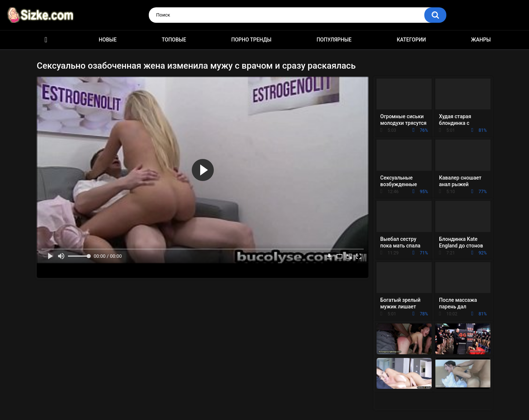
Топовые (174, 40)
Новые (108, 40)
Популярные (334, 40)
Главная (46, 40)
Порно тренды (251, 40)
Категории (411, 40)
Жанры (481, 40)
